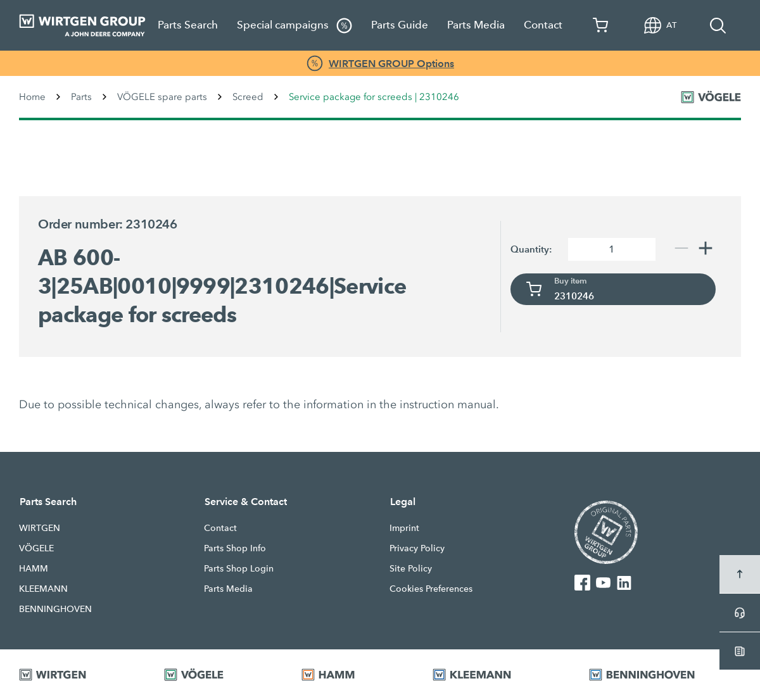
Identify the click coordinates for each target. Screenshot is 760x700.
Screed (248, 97)
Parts (81, 97)
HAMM (34, 568)
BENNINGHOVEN (55, 609)
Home (32, 97)
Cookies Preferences (431, 589)
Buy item (571, 281)
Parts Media (476, 25)
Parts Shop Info (235, 548)
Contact (543, 25)
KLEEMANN (43, 589)
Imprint (404, 528)
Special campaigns (294, 26)
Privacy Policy (417, 548)
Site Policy (411, 568)
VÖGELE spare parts (162, 97)
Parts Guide (400, 25)
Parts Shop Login (239, 568)
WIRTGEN (40, 528)
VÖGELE (36, 548)
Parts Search (188, 25)
